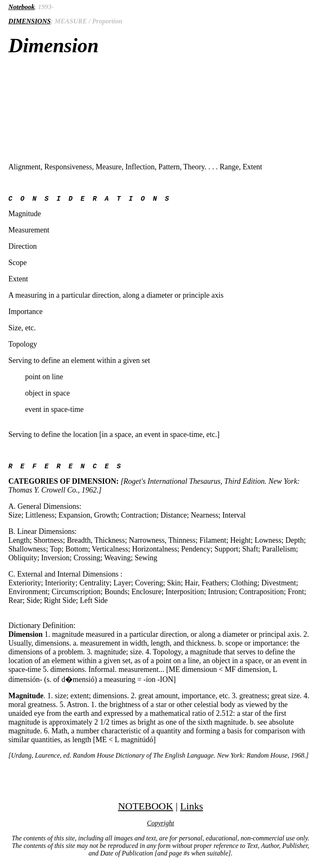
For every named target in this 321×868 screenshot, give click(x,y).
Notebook (22, 7)
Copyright (161, 826)
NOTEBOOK (145, 809)
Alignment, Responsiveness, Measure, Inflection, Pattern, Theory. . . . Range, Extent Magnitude (160, 455)
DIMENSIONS (29, 21)
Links (192, 809)
